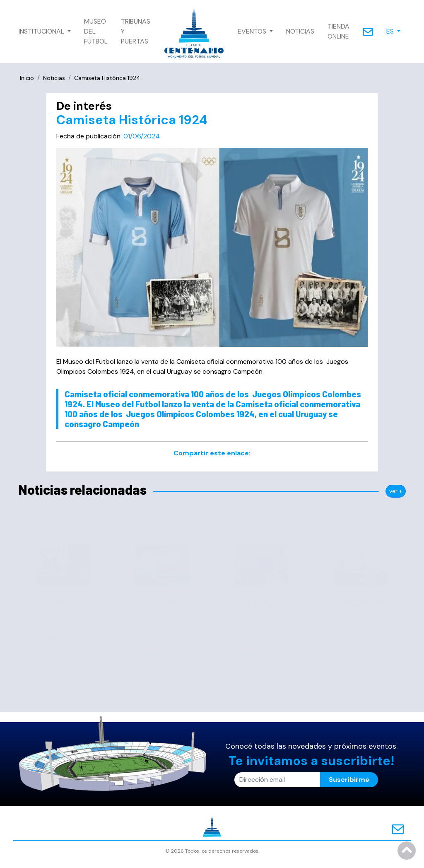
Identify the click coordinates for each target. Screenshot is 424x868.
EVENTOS (253, 31)
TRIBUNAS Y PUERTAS (136, 31)
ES (391, 31)
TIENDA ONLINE (338, 31)
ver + (396, 491)
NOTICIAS (300, 31)
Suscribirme (349, 780)
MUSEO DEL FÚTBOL (96, 31)
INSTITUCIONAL (42, 31)
